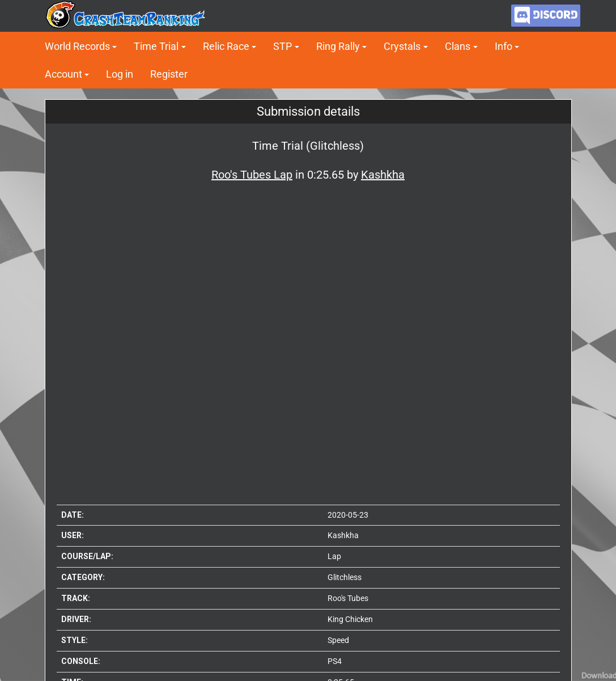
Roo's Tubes (348, 598)
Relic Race (226, 46)
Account (63, 74)
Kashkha (343, 535)
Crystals (402, 46)
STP (282, 46)
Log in (120, 74)
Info (504, 46)
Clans (458, 46)
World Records (77, 46)
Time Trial (156, 46)
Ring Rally (338, 46)
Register (169, 74)
